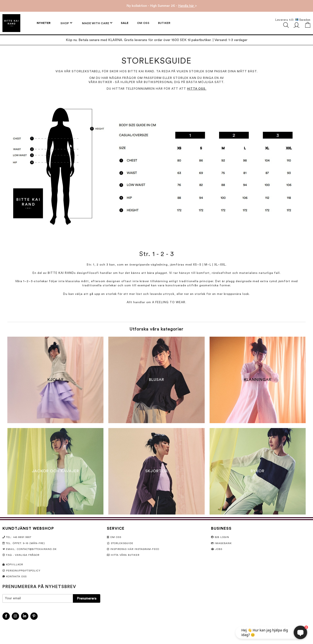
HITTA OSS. (197, 89)
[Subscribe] (87, 598)
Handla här (186, 6)
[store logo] (11, 23)
